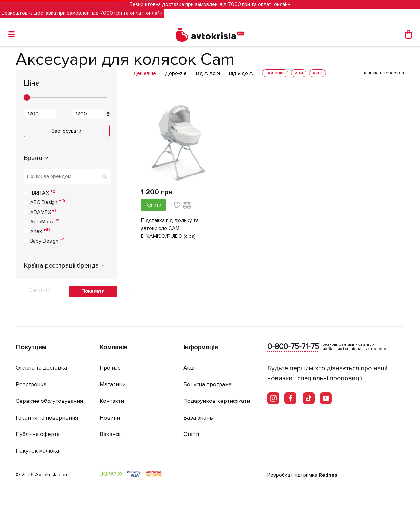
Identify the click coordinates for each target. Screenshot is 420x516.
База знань (198, 418)
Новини (110, 418)
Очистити (39, 290)
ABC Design (48, 202)
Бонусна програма (208, 385)
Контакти (112, 401)
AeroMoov (44, 221)
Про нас (110, 368)
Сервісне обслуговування (49, 401)
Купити (154, 205)
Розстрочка (31, 385)
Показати (93, 291)
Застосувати (67, 131)
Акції (190, 368)
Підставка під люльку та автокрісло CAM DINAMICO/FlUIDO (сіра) (170, 228)
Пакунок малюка (37, 451)
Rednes (328, 475)
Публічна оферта (38, 434)
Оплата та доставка (41, 368)
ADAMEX (43, 212)
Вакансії (110, 434)
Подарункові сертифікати (217, 401)
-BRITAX (43, 193)
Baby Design (48, 241)
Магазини (113, 385)
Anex (40, 231)
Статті (191, 434)
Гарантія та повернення (47, 418)
